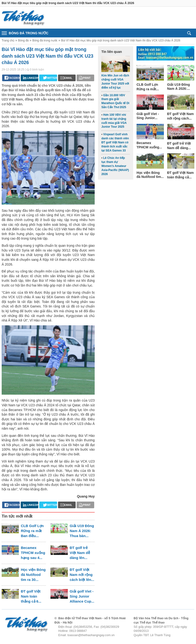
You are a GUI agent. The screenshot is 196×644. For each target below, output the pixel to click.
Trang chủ (8, 40)
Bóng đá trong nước (45, 40)
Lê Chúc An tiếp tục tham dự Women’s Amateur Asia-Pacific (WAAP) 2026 (115, 166)
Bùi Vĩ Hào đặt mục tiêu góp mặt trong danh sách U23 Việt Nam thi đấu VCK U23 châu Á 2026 (121, 40)
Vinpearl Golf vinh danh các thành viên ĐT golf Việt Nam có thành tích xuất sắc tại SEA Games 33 (115, 142)
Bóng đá (23, 40)
